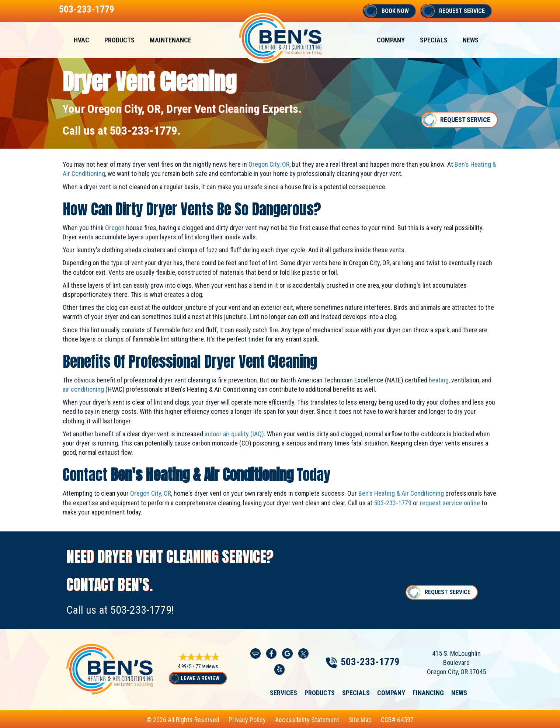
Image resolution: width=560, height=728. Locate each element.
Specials (356, 693)
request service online (450, 503)
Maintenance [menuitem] (171, 40)
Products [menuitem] (119, 40)
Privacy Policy (247, 720)
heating (439, 380)
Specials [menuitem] (434, 40)
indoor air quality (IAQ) (234, 434)
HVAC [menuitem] (81, 40)
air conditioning (83, 389)
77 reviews (207, 667)
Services (284, 693)
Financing (428, 693)
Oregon (115, 228)
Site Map (360, 720)
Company (391, 693)
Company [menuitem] (391, 40)
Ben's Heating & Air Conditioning (401, 493)
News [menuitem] (471, 40)
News (459, 693)
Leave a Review (200, 678)
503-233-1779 (87, 9)
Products (320, 693)
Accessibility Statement (307, 720)
